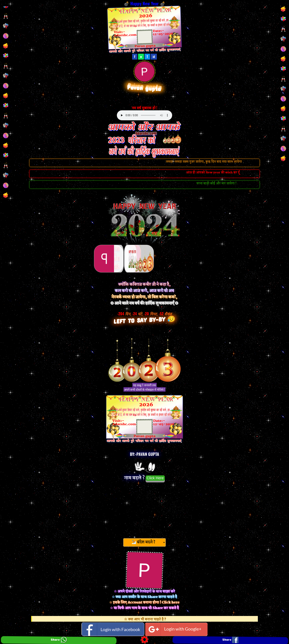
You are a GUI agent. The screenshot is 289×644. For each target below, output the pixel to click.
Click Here (155, 478)
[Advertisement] (144, 509)
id (154, 57)
